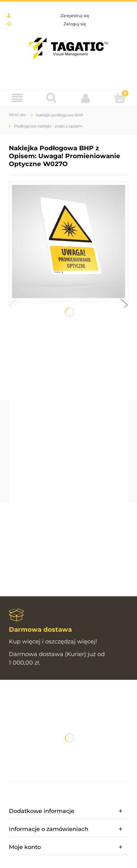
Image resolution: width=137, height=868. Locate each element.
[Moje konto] (86, 98)
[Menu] (17, 98)
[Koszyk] (120, 98)
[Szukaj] (51, 98)
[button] (13, 306)
